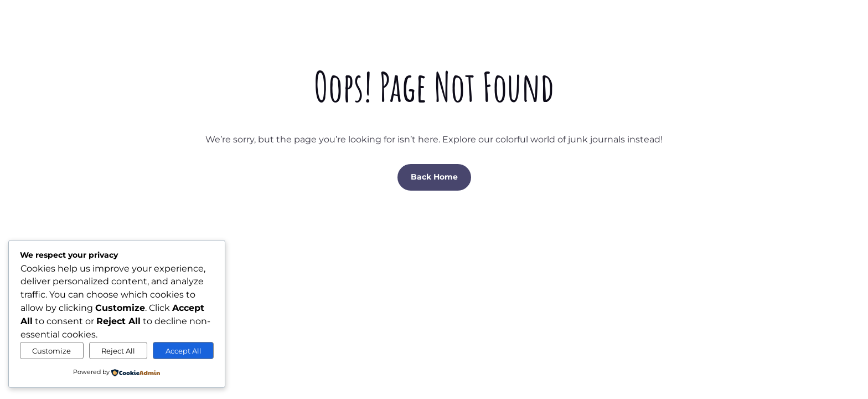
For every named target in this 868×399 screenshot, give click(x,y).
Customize (51, 351)
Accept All (184, 351)
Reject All (118, 351)
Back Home (434, 177)
